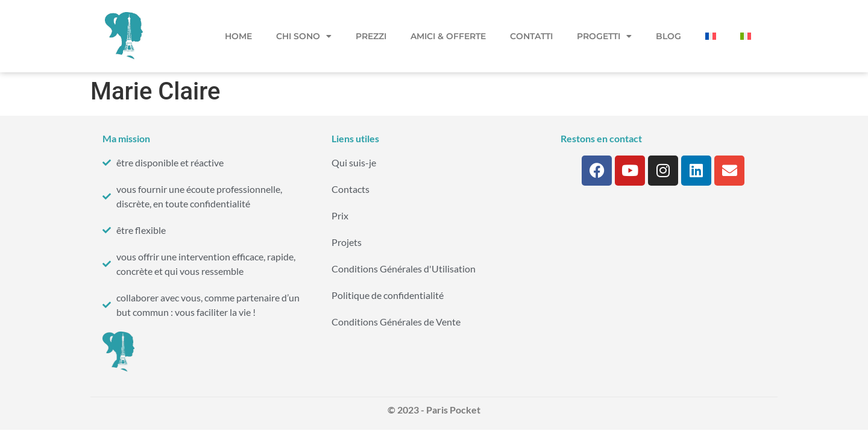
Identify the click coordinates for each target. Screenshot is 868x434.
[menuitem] (711, 36)
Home (238, 36)
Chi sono (304, 36)
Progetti (604, 36)
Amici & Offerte (448, 36)
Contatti (531, 36)
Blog (668, 36)
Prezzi (371, 36)
